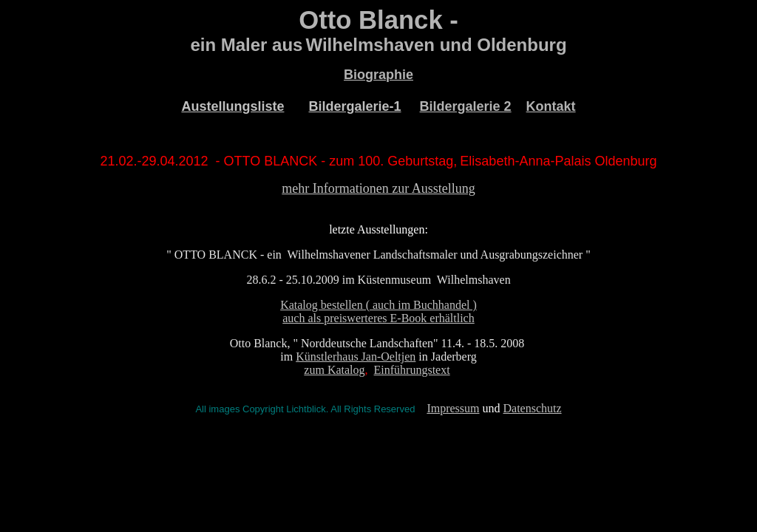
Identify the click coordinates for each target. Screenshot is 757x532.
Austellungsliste (232, 106)
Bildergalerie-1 (354, 106)
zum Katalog (334, 370)
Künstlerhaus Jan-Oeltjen (356, 357)
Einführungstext (412, 370)
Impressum (453, 408)
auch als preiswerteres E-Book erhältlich (378, 318)
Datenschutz (533, 408)
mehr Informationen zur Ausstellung (378, 188)
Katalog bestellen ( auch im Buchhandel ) (378, 305)
